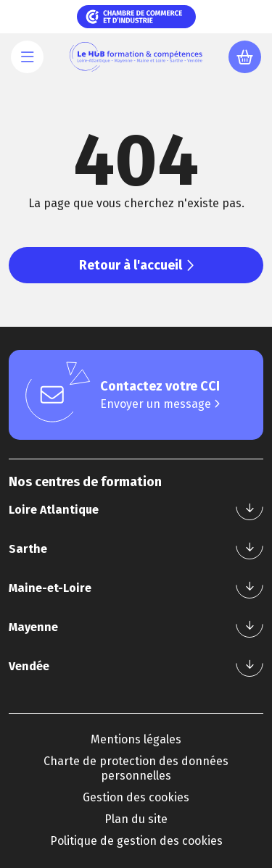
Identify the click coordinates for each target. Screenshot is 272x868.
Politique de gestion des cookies (136, 841)
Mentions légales (136, 739)
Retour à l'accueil (136, 265)
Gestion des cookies (136, 797)
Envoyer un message (160, 404)
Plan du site (136, 819)
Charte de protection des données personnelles (136, 768)
